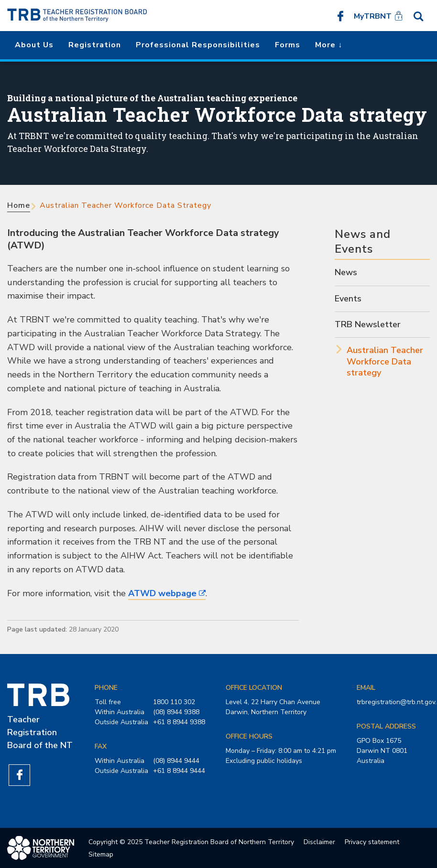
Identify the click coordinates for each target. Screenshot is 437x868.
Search (418, 16)
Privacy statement (372, 842)
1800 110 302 (174, 702)
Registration (95, 45)
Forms (288, 45)
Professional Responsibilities (198, 45)
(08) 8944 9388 (176, 712)
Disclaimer (319, 842)
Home (19, 205)
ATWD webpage (162, 593)
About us (34, 45)
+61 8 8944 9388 (179, 722)
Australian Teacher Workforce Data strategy (385, 361)
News (346, 272)
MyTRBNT (373, 16)
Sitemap (101, 854)
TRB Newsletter (368, 324)
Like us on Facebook (340, 16)
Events (348, 299)
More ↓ (329, 45)
